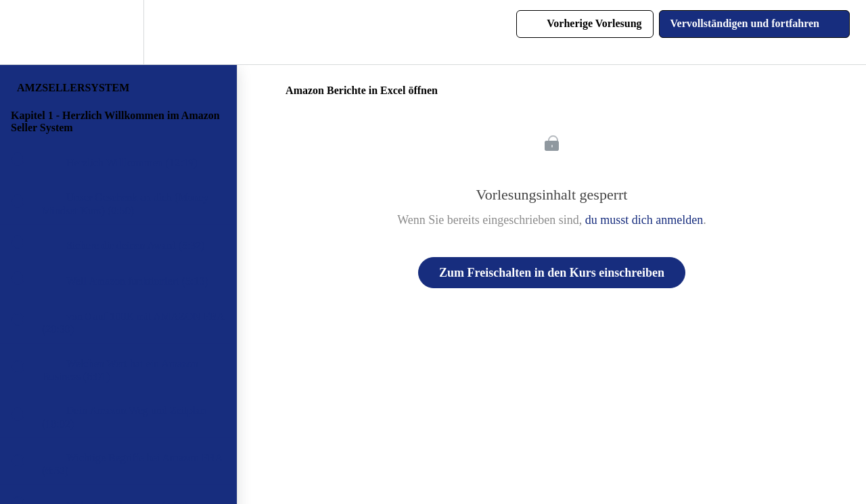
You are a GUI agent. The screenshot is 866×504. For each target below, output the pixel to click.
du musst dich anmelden (644, 220)
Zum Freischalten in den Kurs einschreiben (552, 273)
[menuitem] (118, 32)
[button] (25, 32)
